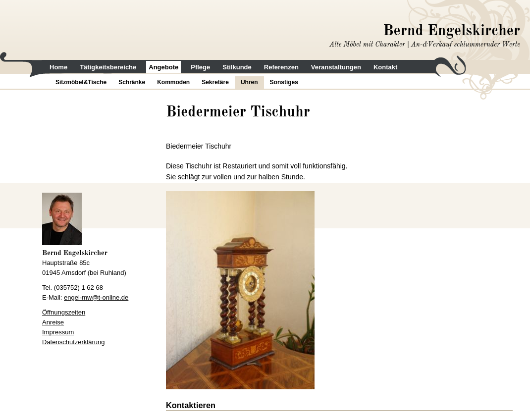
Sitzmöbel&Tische (81, 82)
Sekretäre (215, 82)
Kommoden (173, 82)
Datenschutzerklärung (73, 342)
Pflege (200, 67)
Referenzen (281, 67)
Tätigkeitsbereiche (108, 67)
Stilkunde (237, 67)
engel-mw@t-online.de (96, 297)
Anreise (53, 322)
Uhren (249, 82)
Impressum (58, 332)
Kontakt (385, 67)
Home (58, 67)
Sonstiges (284, 82)
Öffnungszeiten (64, 312)
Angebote (163, 67)
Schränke (132, 82)
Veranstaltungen (336, 67)
